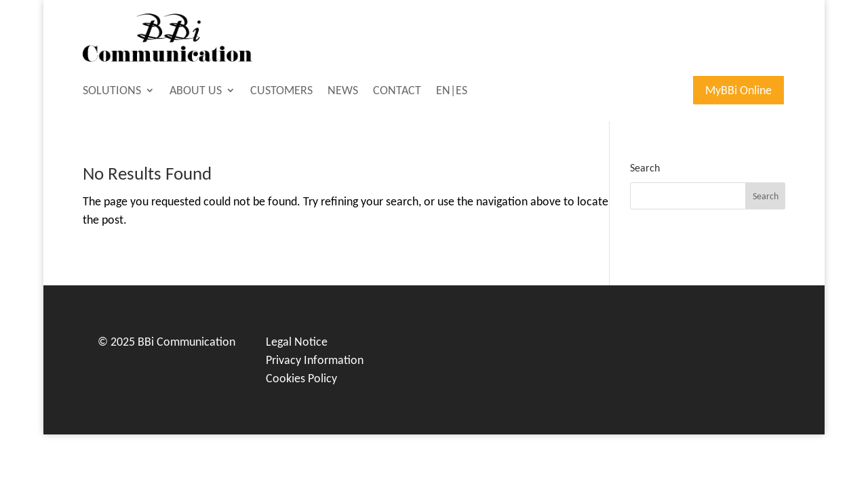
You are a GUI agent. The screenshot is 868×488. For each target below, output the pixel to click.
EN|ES (452, 91)
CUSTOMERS (281, 91)
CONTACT (397, 91)
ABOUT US (196, 91)
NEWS (343, 91)
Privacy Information (315, 360)
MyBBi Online (738, 90)
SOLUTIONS (112, 91)
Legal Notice (297, 342)
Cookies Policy (301, 378)
